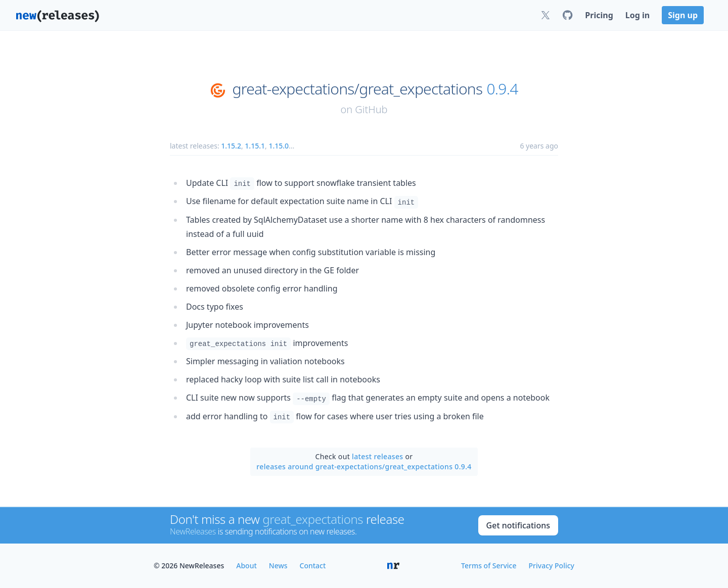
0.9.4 (502, 89)
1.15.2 (231, 146)
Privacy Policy (552, 566)
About (246, 566)
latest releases (377, 456)
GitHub (371, 109)
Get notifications (518, 525)
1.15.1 (255, 146)
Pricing (599, 15)
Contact (313, 566)
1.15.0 (279, 146)
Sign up (683, 15)
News (278, 566)
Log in (638, 15)
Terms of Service (489, 566)
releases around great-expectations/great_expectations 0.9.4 (364, 467)
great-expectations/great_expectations (357, 89)
